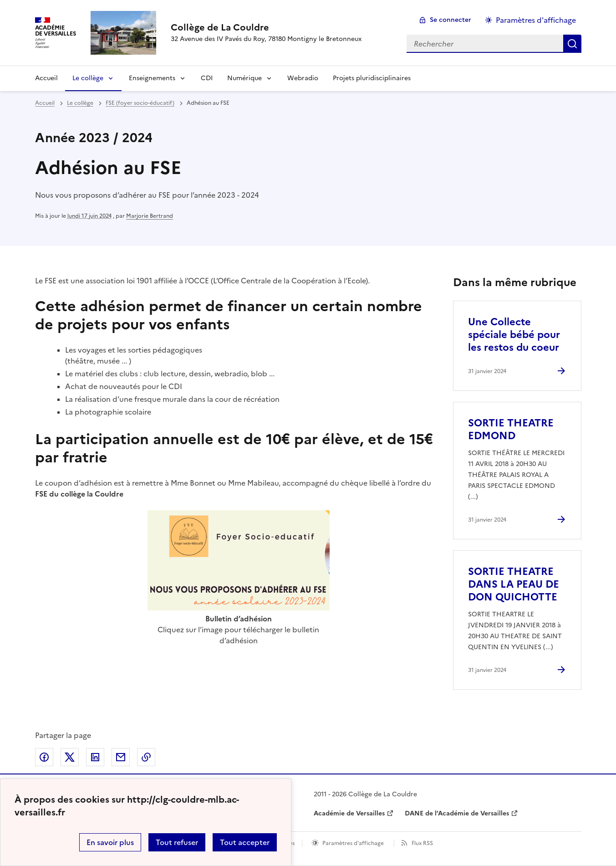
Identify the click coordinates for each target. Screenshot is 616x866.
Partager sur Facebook (44, 757)
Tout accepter (245, 842)
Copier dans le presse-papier (146, 757)
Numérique (244, 78)
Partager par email (121, 757)
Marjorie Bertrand (150, 216)
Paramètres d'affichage (353, 843)
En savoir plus (110, 842)
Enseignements (152, 78)
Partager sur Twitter (70, 757)
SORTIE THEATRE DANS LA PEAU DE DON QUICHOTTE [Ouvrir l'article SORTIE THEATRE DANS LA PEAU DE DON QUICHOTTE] (514, 584)
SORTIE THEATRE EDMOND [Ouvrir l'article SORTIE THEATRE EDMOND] (511, 429)
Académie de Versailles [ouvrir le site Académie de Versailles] (349, 813)
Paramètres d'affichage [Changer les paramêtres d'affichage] (536, 20)
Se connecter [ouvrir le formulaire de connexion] (451, 20)
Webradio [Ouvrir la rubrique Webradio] (303, 78)
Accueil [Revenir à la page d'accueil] (46, 78)
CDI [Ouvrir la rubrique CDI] (207, 78)
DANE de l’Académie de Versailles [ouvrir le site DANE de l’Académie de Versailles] (457, 813)
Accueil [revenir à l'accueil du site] (45, 103)
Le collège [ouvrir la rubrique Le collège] (80, 103)
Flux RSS (422, 843)
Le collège (88, 78)
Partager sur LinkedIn (95, 757)
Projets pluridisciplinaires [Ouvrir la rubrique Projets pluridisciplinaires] (372, 78)
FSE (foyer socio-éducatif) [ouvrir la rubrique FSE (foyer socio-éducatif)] (140, 103)
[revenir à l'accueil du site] (266, 27)
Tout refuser (177, 842)
